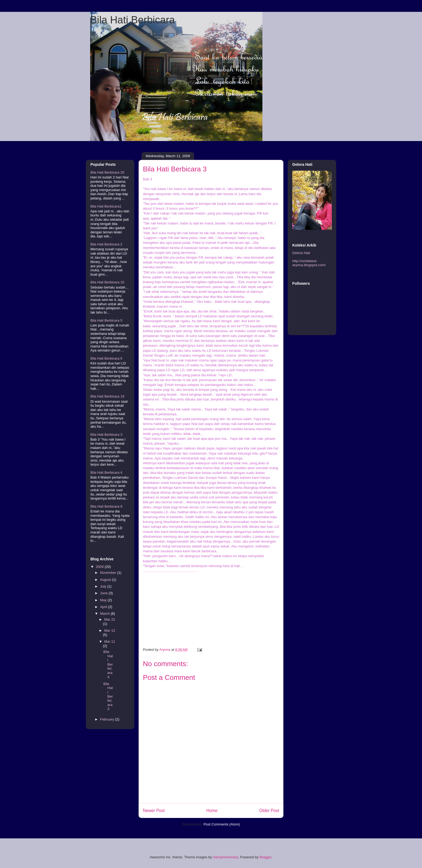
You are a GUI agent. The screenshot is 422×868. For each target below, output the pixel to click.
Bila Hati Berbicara (133, 20)
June (104, 593)
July (104, 586)
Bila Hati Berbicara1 (106, 206)
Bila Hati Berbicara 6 (106, 358)
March (105, 614)
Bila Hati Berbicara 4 (106, 472)
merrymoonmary (226, 857)
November (109, 573)
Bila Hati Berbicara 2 (106, 244)
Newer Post (154, 811)
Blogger (265, 857)
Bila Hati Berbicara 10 (107, 282)
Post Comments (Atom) (222, 824)
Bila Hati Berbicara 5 (106, 320)
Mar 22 (110, 619)
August (106, 580)
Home (212, 811)
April (104, 607)
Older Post (269, 811)
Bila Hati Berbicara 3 (106, 435)
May (104, 600)
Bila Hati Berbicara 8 (106, 506)
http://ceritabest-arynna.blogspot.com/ (309, 263)
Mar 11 (110, 642)
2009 (100, 567)
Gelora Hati (301, 253)
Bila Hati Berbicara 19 (107, 396)
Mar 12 (110, 630)
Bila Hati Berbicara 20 (107, 172)
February (108, 719)
